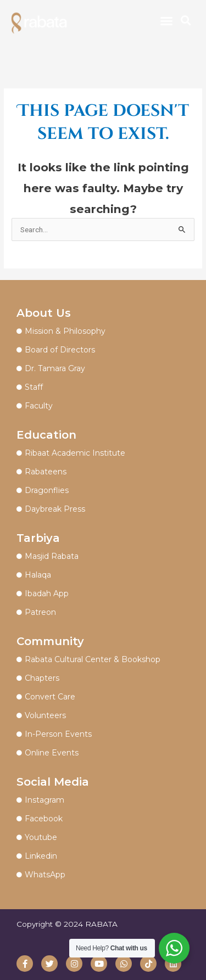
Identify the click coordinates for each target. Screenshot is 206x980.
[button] (166, 21)
